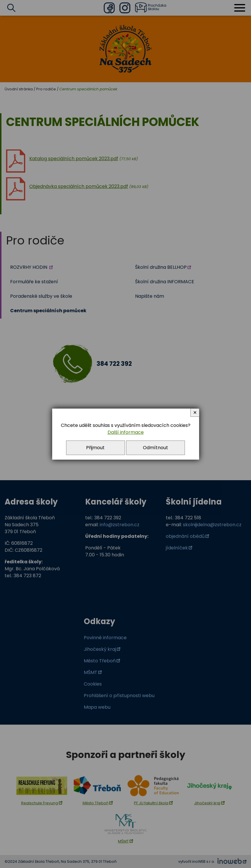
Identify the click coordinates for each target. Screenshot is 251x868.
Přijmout (95, 448)
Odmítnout (155, 448)
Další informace (126, 432)
